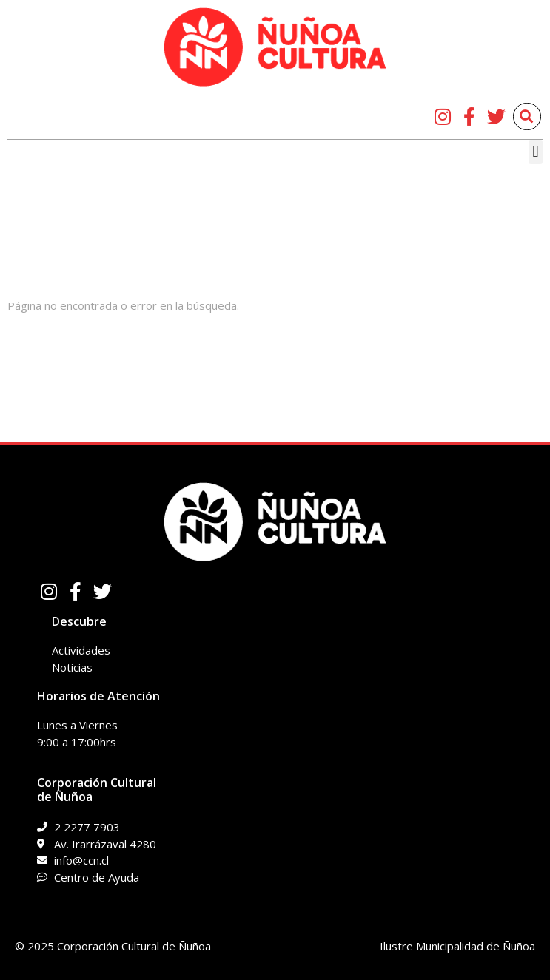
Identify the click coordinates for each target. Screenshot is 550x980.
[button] (536, 152)
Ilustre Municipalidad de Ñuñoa (457, 946)
